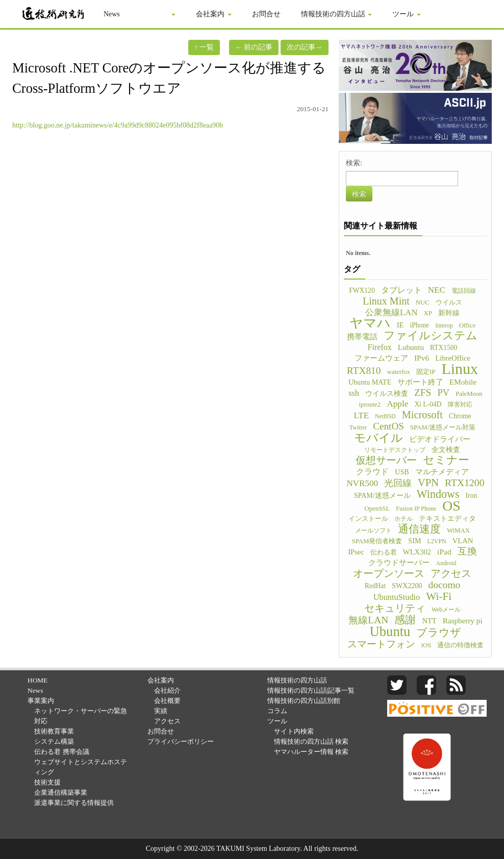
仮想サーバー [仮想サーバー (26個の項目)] (386, 460)
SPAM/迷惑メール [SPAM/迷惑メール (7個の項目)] (382, 495)
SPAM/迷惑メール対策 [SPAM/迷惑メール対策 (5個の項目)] (443, 427)
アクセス (167, 721)
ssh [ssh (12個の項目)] (354, 393)
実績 (161, 711)
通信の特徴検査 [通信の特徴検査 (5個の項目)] (460, 645)
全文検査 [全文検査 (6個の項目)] (446, 450)
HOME (37, 680)
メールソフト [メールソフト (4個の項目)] (373, 530)
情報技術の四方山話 (337, 14)
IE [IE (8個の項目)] (400, 325)
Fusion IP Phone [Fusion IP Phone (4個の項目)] (416, 509)
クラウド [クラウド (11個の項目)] (372, 472)
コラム (277, 711)
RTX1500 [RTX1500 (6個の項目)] (444, 348)
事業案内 (159, 14)
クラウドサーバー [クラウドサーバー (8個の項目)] (399, 563)
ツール (407, 14)
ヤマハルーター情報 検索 (311, 752)
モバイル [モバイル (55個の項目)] (379, 438)
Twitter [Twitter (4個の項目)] (358, 427)
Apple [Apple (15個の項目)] (397, 404)
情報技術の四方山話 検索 (311, 741)
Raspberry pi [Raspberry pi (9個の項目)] (463, 621)
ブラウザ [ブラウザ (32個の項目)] (439, 633)
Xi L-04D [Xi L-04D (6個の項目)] (428, 404)
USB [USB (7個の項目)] (402, 472)
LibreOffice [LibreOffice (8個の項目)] (453, 358)
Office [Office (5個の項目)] (468, 325)
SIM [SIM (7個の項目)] (414, 541)
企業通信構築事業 (61, 792)
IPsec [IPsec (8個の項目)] (356, 552)
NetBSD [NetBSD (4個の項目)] (385, 416)
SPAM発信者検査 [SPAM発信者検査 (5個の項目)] (377, 541)
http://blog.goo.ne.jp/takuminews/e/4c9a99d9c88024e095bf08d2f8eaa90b (118, 125)
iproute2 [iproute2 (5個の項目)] (370, 405)
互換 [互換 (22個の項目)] (467, 551)
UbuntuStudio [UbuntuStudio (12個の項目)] (397, 597)
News (112, 14)
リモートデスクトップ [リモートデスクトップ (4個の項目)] (395, 450)
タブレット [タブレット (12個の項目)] (401, 290)
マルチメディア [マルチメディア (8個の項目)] (442, 472)
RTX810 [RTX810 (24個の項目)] (364, 371)
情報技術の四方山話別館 (304, 701)
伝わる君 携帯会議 (61, 752)
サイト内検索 (294, 731)
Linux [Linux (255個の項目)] (460, 369)
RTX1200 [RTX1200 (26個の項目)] (465, 483)
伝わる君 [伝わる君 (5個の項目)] (384, 552)
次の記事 (305, 47)
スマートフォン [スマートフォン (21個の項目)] (381, 644)
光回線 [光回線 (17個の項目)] (398, 483)
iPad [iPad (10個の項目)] (444, 552)
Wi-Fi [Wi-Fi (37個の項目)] (439, 596)
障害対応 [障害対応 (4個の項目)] (460, 405)
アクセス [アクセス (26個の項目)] (451, 573)
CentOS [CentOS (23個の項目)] (388, 426)
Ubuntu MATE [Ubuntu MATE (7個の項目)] (370, 382)
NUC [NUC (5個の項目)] (423, 302)
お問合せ (267, 14)
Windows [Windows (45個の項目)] (438, 494)
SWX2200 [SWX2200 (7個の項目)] (407, 586)
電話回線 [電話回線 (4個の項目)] (464, 291)
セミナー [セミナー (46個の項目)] (446, 460)
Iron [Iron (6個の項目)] (472, 496)
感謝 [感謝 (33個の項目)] (405, 620)
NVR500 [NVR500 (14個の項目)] (362, 483)
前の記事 (254, 47)
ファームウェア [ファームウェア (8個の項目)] (381, 358)
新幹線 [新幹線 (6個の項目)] (449, 313)
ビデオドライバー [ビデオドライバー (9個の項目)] (440, 439)
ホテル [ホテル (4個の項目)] (404, 519)
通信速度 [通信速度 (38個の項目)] (419, 529)
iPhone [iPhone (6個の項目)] (419, 325)
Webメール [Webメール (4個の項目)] (446, 610)
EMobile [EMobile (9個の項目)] (463, 382)
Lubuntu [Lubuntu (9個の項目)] (411, 347)
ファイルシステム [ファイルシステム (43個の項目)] (431, 336)
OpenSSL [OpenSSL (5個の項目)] (377, 509)
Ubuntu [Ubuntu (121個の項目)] (390, 631)
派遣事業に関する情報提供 (74, 803)
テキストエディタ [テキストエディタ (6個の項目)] (447, 519)
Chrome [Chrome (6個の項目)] (460, 416)
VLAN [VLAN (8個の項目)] (463, 541)
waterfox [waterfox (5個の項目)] (398, 372)
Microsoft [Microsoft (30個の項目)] (422, 415)
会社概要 (167, 701)
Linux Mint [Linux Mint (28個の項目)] (386, 301)
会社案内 (214, 14)
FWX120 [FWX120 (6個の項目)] (362, 290)
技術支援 (47, 782)
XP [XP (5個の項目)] (427, 313)
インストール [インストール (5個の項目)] (368, 519)
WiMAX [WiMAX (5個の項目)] (458, 530)
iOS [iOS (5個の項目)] (426, 645)
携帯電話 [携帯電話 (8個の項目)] (362, 337)
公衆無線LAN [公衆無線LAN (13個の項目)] (391, 312)
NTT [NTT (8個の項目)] (429, 621)
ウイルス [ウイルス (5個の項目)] (449, 302)
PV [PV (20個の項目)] (443, 393)
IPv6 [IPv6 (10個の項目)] (422, 358)
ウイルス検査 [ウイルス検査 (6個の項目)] (387, 394)
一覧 (204, 47)
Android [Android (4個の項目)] (446, 563)
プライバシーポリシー (181, 741)
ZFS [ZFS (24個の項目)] (423, 393)
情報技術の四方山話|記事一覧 (311, 690)
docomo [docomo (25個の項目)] (445, 585)
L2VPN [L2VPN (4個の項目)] (436, 541)
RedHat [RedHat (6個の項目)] (375, 586)
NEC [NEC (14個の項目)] (437, 290)
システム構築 (54, 741)
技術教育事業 (54, 731)
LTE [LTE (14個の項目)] (361, 415)
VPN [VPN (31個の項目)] (428, 483)
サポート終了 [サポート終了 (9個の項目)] (420, 382)
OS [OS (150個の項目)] (451, 506)
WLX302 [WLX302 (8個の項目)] (417, 552)
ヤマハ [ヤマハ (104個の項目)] (370, 323)
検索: (354, 163)
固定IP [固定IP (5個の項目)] (426, 372)
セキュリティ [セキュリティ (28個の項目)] (395, 608)
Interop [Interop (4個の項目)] (444, 325)
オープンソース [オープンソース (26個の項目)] (389, 573)
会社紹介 (167, 690)
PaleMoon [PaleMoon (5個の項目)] (469, 394)
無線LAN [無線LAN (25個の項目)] (368, 620)
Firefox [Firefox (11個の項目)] (380, 347)
